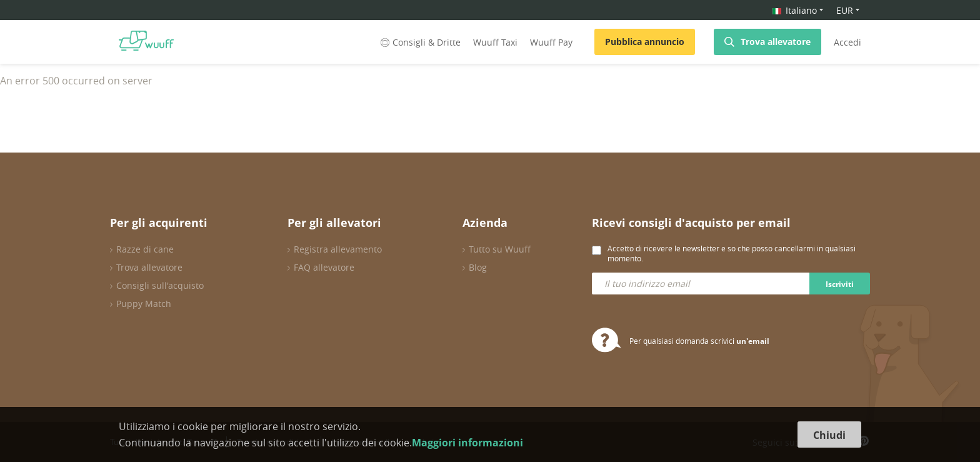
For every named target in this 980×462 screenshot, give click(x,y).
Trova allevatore (776, 42)
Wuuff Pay (551, 42)
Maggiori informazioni (467, 443)
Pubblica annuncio (645, 42)
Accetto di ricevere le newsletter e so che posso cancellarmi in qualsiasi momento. (732, 253)
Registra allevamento (338, 249)
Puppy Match (144, 304)
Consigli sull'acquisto (160, 285)
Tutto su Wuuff (500, 249)
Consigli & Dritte (419, 42)
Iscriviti (840, 284)
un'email (753, 341)
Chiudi (829, 435)
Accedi (847, 42)
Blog (478, 267)
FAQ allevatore (324, 267)
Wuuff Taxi (495, 42)
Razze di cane (145, 249)
